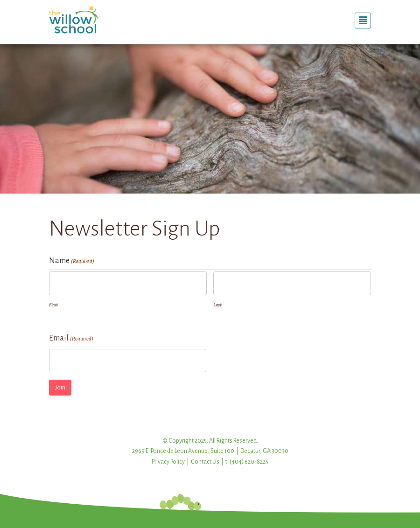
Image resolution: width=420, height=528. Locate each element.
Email (71, 339)
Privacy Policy (168, 462)
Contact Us (205, 462)
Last (217, 305)
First (53, 305)
